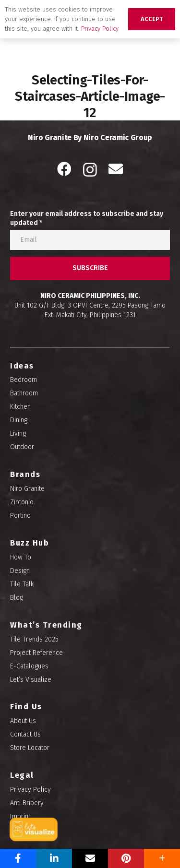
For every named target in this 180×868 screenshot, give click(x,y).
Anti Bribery (27, 803)
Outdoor (22, 447)
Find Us (26, 707)
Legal (22, 775)
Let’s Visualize (31, 680)
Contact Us (25, 734)
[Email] (116, 169)
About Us (23, 721)
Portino (20, 516)
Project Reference (36, 653)
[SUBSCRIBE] (90, 268)
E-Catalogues (29, 666)
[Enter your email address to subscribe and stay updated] (90, 240)
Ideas (22, 366)
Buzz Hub (30, 543)
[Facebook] (64, 169)
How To (21, 557)
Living (18, 434)
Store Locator (30, 748)
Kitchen (20, 407)
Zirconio (22, 502)
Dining (19, 420)
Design (20, 571)
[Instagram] (90, 170)
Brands (25, 474)
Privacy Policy (30, 790)
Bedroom (24, 380)
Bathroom (24, 393)
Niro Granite (27, 489)
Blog (17, 598)
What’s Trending (46, 625)
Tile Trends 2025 (34, 639)
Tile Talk (22, 584)
